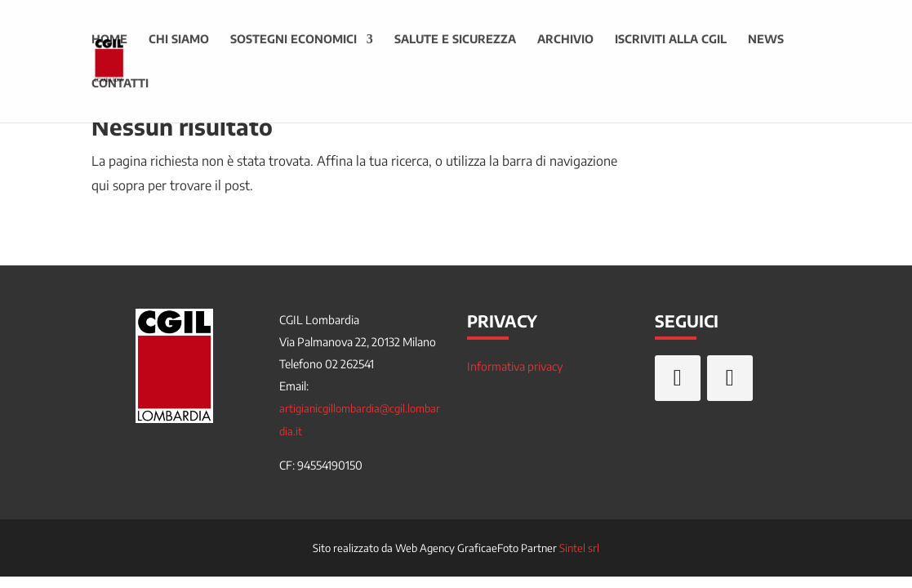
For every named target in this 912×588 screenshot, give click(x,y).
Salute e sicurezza (455, 40)
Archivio (565, 40)
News (766, 40)
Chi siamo (179, 40)
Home (109, 40)
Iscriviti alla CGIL (671, 40)
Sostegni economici (294, 40)
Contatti (120, 84)
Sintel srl (579, 548)
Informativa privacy (515, 366)
